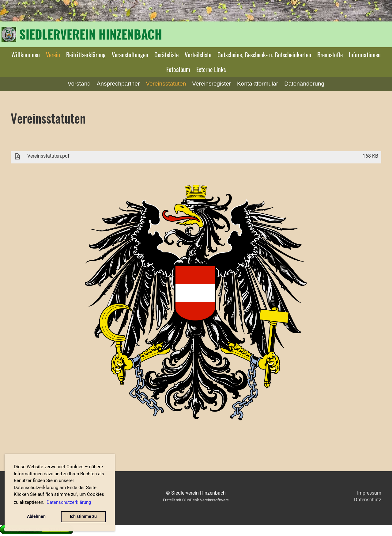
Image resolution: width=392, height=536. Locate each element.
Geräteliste (166, 55)
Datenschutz (368, 500)
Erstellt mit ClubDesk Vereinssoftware (196, 500)
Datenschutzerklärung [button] (69, 502)
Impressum (369, 493)
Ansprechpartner (118, 84)
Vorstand (79, 84)
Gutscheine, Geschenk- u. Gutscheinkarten (264, 55)
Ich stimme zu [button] (83, 517)
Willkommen (26, 55)
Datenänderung (304, 84)
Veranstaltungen (130, 55)
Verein (53, 55)
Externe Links (211, 69)
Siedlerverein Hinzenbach (91, 34)
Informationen (365, 55)
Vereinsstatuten (166, 84)
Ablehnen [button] (36, 517)
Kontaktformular (258, 84)
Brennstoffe (330, 55)
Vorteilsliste (198, 55)
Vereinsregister (211, 84)
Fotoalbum (178, 69)
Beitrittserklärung (86, 55)
